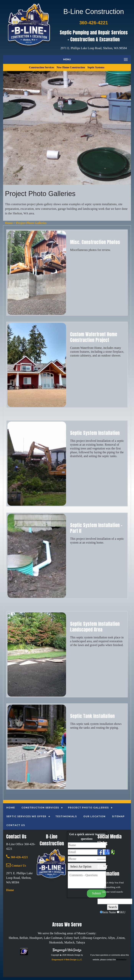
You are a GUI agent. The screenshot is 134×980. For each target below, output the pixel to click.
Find (121, 883)
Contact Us (16, 866)
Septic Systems (96, 67)
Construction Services (42, 67)
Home (9, 223)
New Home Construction (71, 67)
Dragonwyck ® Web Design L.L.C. (67, 960)
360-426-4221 (17, 857)
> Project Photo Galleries (30, 223)
